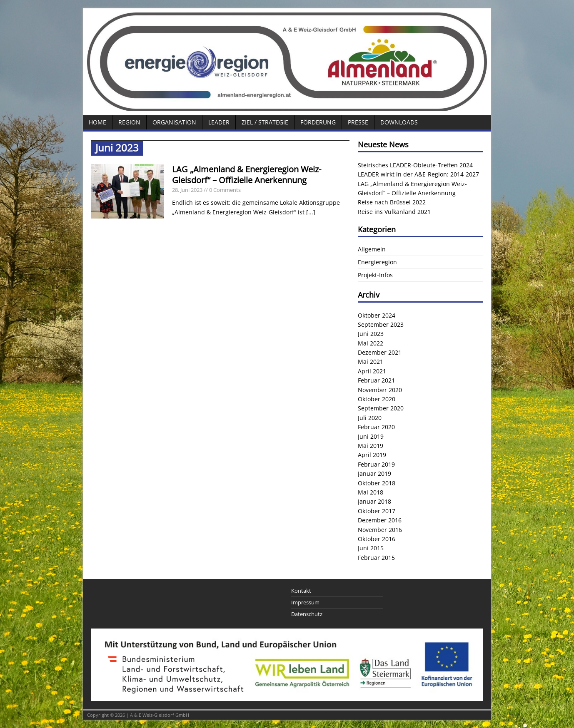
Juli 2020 (370, 418)
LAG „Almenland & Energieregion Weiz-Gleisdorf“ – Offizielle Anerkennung (247, 175)
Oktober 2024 (377, 315)
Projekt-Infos (375, 275)
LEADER (219, 122)
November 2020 (380, 390)
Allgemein (372, 249)
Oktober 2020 (377, 399)
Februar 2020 (376, 427)
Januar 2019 (374, 473)
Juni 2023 (371, 334)
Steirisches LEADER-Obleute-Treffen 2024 (415, 165)
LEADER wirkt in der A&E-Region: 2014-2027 (418, 174)
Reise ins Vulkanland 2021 (394, 212)
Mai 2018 (371, 492)
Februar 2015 (376, 558)
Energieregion (377, 262)
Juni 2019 (371, 436)
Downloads (399, 122)
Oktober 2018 (377, 483)
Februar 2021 (376, 380)
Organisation (174, 122)
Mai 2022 (371, 343)
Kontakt (301, 591)
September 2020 (381, 408)
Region (129, 122)
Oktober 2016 (377, 539)
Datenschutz (307, 614)
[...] (311, 212)
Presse (358, 122)
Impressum (305, 602)
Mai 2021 (371, 362)
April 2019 (372, 455)
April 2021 (372, 371)
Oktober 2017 (377, 511)
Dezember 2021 (380, 352)
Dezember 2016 (380, 520)
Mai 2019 (371, 446)
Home (97, 122)
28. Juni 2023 (187, 190)
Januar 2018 (374, 501)
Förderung (318, 122)
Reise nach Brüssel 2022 (392, 202)
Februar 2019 (376, 464)
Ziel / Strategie (265, 122)
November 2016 (380, 530)
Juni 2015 (371, 548)
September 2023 (381, 324)
